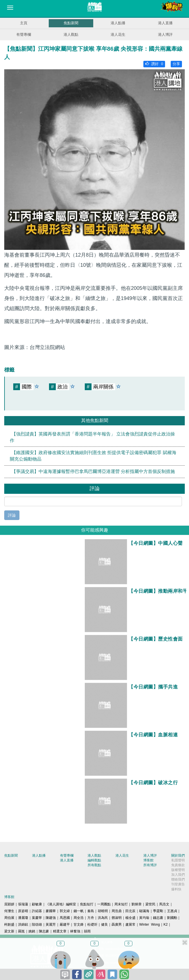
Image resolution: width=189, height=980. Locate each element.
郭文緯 (65, 911)
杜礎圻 (92, 925)
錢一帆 (79, 911)
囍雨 (87, 931)
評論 (12, 515)
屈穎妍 (9, 904)
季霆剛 (158, 911)
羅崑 (21, 931)
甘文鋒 (79, 925)
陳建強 (51, 918)
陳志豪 (44, 931)
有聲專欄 (24, 35)
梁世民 (150, 904)
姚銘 (32, 931)
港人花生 (118, 35)
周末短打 (121, 904)
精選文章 (60, 931)
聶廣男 (117, 925)
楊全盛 (130, 918)
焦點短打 (87, 904)
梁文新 (9, 931)
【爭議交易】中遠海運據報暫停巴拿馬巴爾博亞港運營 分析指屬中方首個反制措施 (93, 471)
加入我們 (178, 875)
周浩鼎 (117, 911)
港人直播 (165, 23)
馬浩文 (164, 904)
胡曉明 (103, 911)
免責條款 (178, 865)
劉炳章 (137, 904)
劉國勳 (172, 918)
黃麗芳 (51, 925)
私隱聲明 (178, 860)
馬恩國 (65, 918)
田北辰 (130, 911)
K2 (166, 925)
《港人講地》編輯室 (61, 904)
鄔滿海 (144, 911)
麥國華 (51, 911)
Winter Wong (149, 925)
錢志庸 (158, 918)
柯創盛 (9, 925)
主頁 (24, 23)
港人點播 (118, 23)
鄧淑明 (117, 918)
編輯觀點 (94, 860)
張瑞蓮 (23, 904)
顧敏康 (37, 904)
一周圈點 (104, 904)
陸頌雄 (37, 925)
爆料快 (176, 889)
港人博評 (165, 35)
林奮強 (75, 931)
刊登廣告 (178, 884)
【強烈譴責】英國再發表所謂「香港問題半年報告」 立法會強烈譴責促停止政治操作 (92, 437)
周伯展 (9, 918)
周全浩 (79, 918)
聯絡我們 (178, 879)
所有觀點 (94, 865)
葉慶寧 (37, 918)
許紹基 (37, 911)
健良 (104, 925)
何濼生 (9, 911)
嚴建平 (65, 925)
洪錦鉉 (23, 925)
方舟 (91, 918)
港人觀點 (71, 35)
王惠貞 (172, 911)
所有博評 (150, 865)
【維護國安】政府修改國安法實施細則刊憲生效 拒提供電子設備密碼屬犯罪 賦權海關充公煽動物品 (93, 456)
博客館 (148, 860)
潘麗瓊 (23, 918)
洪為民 (103, 918)
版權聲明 (178, 870)
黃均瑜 (144, 918)
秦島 (91, 911)
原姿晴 (23, 911)
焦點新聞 (71, 23)
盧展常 (130, 925)
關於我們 (178, 855)
